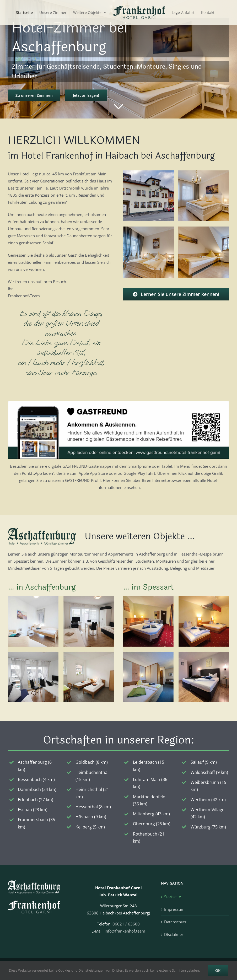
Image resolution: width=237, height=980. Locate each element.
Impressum (174, 909)
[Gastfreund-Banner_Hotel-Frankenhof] (118, 403)
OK (218, 970)
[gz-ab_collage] (61, 598)
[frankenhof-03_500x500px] (149, 228)
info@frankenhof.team (125, 931)
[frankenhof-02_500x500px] (204, 172)
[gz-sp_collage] (176, 598)
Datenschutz (175, 922)
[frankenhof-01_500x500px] (149, 172)
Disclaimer (174, 934)
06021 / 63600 (126, 924)
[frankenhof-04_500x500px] (204, 228)
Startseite (173, 897)
